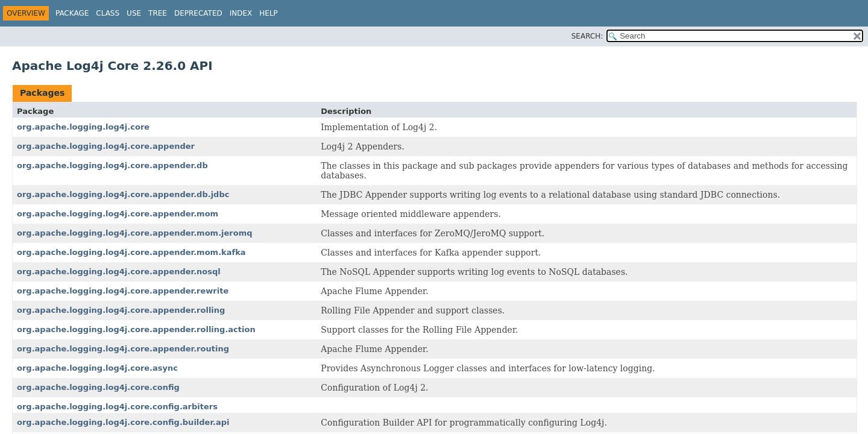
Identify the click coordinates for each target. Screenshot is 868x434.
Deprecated (198, 13)
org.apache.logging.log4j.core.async (97, 368)
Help (269, 13)
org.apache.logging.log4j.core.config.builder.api (123, 422)
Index (241, 13)
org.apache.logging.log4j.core (83, 127)
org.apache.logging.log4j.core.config (98, 387)
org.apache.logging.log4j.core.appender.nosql (119, 272)
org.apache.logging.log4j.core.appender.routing (123, 349)
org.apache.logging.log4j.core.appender (106, 146)
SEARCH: (587, 36)
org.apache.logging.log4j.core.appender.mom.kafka (131, 252)
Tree (158, 13)
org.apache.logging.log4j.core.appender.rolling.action (136, 329)
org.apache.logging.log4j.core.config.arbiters (117, 407)
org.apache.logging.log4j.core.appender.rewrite (123, 291)
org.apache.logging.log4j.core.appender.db (112, 165)
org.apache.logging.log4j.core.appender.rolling (121, 310)
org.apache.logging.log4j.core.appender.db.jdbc (123, 194)
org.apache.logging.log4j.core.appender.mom (118, 214)
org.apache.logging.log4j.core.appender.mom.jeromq (135, 233)
